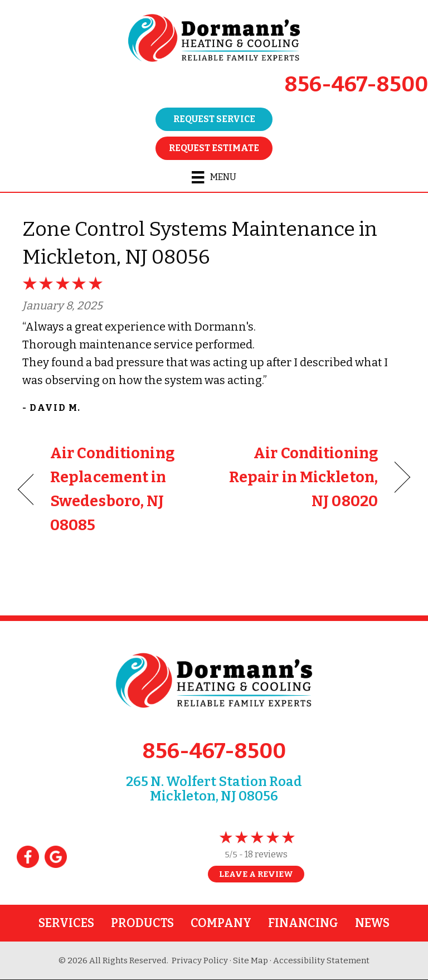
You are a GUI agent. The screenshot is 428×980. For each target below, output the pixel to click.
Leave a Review (256, 874)
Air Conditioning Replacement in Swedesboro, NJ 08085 (112, 489)
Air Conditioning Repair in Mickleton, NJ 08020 (302, 477)
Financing (303, 923)
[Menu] (214, 177)
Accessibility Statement (321, 960)
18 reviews (266, 854)
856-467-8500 (356, 84)
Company (221, 923)
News (372, 923)
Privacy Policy (200, 960)
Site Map (251, 960)
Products (142, 923)
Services (66, 923)
